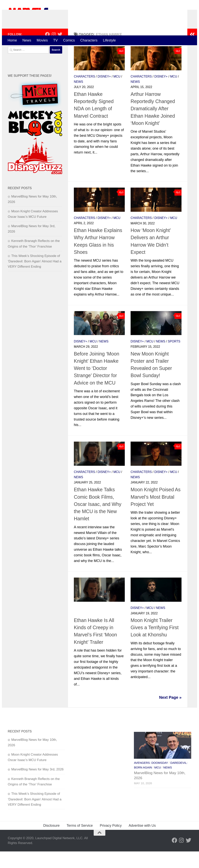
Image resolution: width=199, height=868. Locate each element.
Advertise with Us (142, 842)
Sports (174, 358)
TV (55, 40)
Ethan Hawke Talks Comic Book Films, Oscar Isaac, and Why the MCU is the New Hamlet (98, 521)
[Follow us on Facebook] (47, 51)
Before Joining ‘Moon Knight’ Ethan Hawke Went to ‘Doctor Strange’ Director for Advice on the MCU (97, 385)
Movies (42, 40)
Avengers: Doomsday (151, 780)
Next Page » (170, 714)
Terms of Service (80, 842)
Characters (89, 40)
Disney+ (104, 93)
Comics (69, 40)
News (27, 40)
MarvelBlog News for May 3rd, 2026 (37, 786)
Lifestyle (109, 40)
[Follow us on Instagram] (54, 51)
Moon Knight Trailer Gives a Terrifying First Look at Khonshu (155, 644)
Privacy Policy (111, 842)
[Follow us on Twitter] (60, 51)
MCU (117, 93)
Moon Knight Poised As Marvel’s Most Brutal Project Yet (156, 514)
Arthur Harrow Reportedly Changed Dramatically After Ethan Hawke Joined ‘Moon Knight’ (153, 125)
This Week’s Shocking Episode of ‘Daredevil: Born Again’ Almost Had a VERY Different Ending (35, 278)
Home (12, 40)
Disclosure (51, 842)
